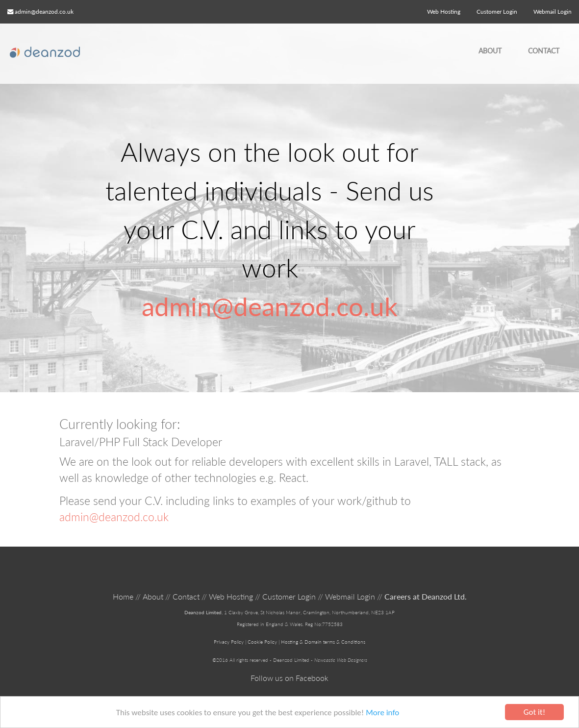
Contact (544, 51)
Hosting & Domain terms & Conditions (323, 642)
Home (123, 596)
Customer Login (289, 596)
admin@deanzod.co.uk (44, 12)
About (490, 51)
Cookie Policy (262, 642)
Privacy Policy (229, 642)
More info (382, 713)
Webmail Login (350, 596)
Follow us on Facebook (289, 678)
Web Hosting (444, 12)
